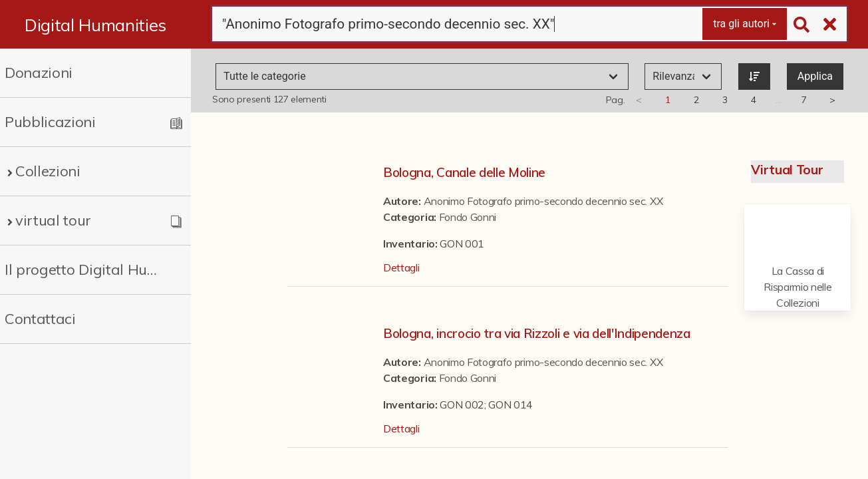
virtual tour (53, 220)
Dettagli (401, 267)
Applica (815, 76)
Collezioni (48, 171)
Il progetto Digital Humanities (86, 269)
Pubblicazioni (50, 122)
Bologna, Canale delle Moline (464, 172)
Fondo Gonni (468, 217)
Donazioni (39, 73)
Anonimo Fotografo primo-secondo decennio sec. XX (543, 201)
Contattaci (40, 319)
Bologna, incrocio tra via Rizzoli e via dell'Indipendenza (537, 333)
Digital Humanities (95, 25)
